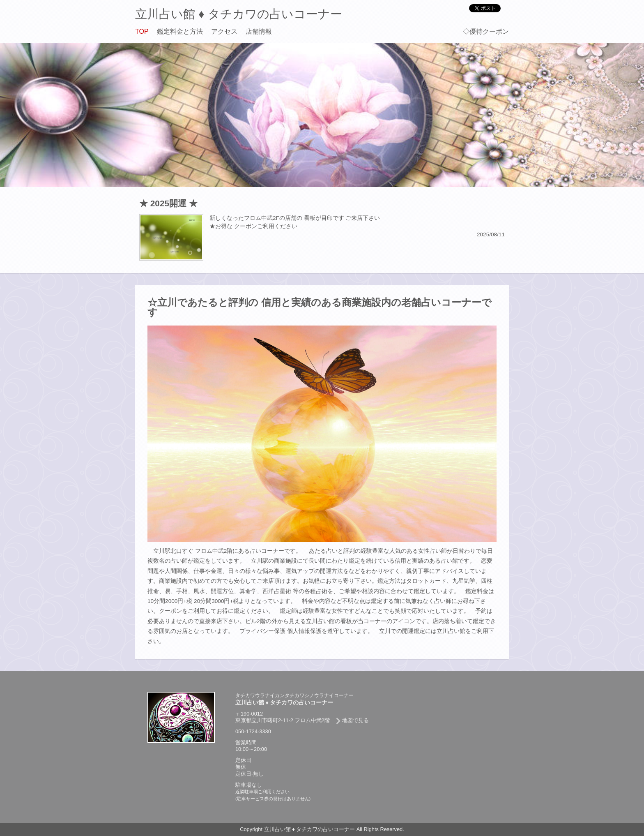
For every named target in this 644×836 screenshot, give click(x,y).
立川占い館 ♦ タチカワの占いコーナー (239, 14)
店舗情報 (259, 31)
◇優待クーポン (486, 31)
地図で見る (355, 720)
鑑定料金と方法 (180, 31)
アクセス (224, 31)
